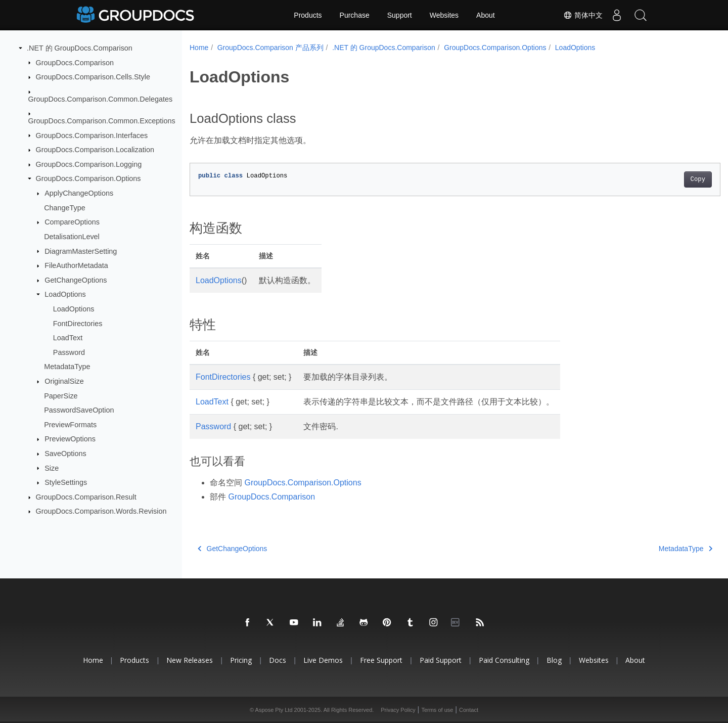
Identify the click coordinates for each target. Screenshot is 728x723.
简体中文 (579, 15)
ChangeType (65, 207)
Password (69, 352)
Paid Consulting (504, 660)
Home (199, 48)
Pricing (241, 660)
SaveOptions (65, 454)
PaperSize (61, 395)
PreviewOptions (70, 439)
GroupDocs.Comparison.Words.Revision (101, 511)
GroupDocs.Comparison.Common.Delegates (101, 99)
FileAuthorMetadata (76, 265)
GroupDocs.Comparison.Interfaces (92, 135)
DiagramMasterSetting (81, 251)
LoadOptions (65, 294)
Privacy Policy (398, 710)
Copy (661, 179)
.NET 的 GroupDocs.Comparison (80, 48)
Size (52, 468)
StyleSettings (66, 482)
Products (308, 15)
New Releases (190, 660)
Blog (554, 660)
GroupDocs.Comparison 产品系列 (270, 48)
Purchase (355, 15)
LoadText (68, 338)
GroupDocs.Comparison (75, 62)
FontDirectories (78, 323)
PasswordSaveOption (79, 410)
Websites (444, 15)
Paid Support (441, 660)
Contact (469, 710)
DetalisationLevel (72, 237)
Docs (278, 660)
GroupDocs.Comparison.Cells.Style (93, 77)
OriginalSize (64, 381)
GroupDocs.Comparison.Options (88, 178)
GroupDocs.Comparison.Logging (89, 164)
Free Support (381, 660)
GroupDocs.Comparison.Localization (95, 150)
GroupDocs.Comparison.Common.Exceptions (102, 121)
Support (400, 15)
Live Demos (323, 660)
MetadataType (67, 367)
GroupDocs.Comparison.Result (86, 497)
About (486, 15)
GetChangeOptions (76, 280)
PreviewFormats (70, 425)
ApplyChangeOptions (79, 193)
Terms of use (437, 710)
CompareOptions (72, 222)
